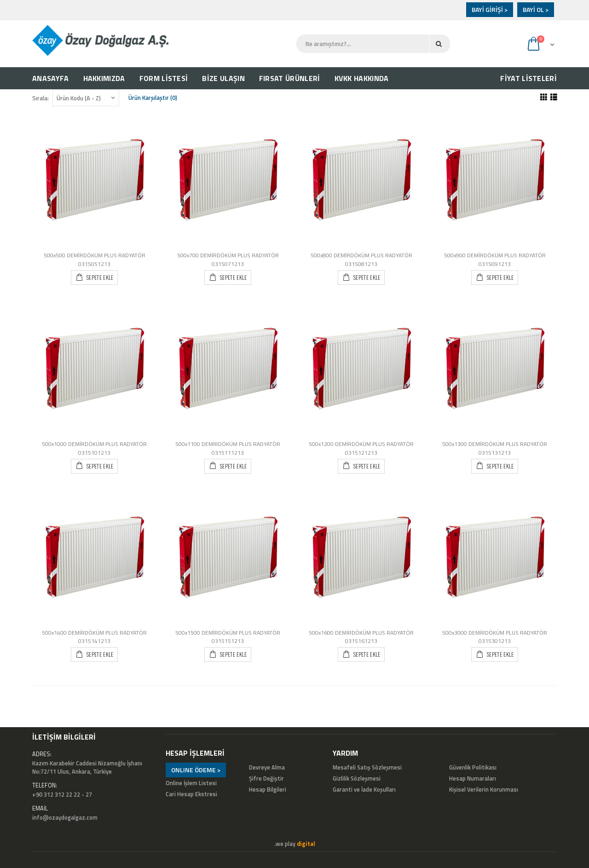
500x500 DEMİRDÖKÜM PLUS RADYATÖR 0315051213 (95, 260)
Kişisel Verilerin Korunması (484, 790)
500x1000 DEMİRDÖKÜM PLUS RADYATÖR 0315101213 (94, 448)
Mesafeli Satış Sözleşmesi (367, 767)
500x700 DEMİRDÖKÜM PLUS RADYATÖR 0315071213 (228, 260)
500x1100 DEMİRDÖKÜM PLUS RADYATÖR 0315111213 (228, 448)
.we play (295, 844)
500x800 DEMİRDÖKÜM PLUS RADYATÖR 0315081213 (361, 260)
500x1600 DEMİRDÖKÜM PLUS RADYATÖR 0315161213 (361, 637)
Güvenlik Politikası (473, 767)
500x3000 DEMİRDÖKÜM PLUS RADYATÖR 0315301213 (495, 637)
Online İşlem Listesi (191, 783)
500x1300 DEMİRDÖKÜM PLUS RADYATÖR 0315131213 (495, 448)
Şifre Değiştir (266, 778)
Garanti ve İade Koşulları (364, 790)
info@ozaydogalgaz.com (65, 818)
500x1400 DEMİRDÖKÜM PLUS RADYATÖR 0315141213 (94, 637)
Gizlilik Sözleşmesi (357, 778)
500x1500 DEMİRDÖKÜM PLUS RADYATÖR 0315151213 (228, 637)
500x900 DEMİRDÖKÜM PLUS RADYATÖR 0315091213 (495, 260)
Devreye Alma (267, 767)
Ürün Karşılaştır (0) (153, 98)
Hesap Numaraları (473, 778)
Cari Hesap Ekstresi (191, 794)
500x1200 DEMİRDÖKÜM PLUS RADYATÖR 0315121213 (361, 448)
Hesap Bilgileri (268, 790)
